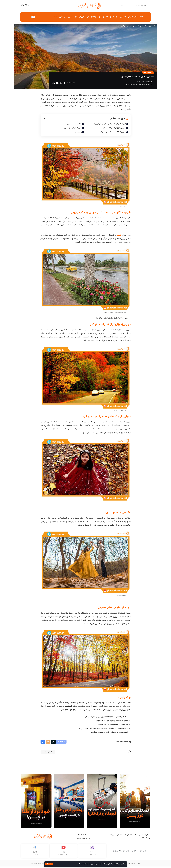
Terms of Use (121, 864)
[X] (26, 5)
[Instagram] (92, 852)
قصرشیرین (68, 707)
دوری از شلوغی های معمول (72, 129)
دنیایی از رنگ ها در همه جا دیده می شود (111, 133)
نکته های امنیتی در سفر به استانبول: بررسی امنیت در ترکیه (106, 718)
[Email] (57, 84)
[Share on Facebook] (64, 84)
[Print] (54, 84)
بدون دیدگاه (50, 754)
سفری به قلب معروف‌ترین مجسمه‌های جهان (112, 722)
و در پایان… (78, 133)
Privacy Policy (108, 864)
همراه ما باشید (85, 107)
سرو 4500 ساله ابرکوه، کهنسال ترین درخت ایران (109, 319)
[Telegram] (35, 852)
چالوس (90, 430)
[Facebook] (29, 5)
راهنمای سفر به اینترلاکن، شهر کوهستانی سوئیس (109, 733)
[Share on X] (61, 84)
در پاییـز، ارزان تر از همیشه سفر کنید (113, 129)
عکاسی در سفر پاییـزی (74, 125)
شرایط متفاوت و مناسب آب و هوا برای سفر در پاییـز (109, 125)
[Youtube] (64, 852)
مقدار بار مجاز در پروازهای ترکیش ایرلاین (113, 726)
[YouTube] (23, 5)
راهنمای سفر (147, 73)
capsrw (149, 82)
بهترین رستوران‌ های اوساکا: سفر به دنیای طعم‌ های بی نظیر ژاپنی (104, 729)
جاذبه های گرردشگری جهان (121, 852)
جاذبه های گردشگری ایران (138, 852)
